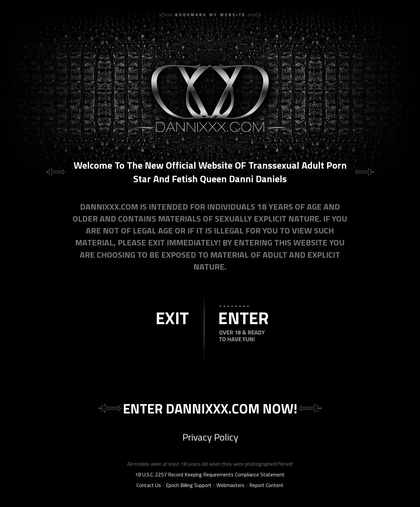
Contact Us (149, 485)
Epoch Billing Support (189, 485)
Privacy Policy (210, 437)
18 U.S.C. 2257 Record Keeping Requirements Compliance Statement (210, 474)
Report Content (266, 485)
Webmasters (230, 485)
